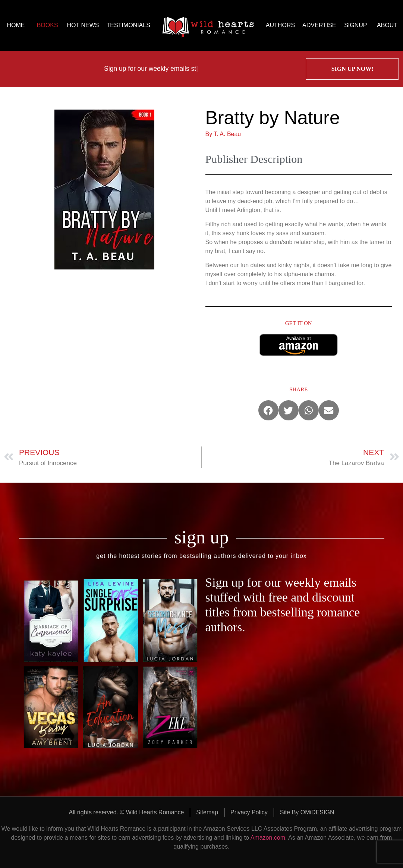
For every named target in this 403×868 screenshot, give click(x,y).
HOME (16, 25)
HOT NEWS (83, 25)
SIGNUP (355, 25)
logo (208, 25)
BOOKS (48, 25)
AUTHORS (280, 25)
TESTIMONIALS (128, 25)
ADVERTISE (319, 25)
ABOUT (387, 25)
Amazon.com (268, 838)
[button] (268, 410)
